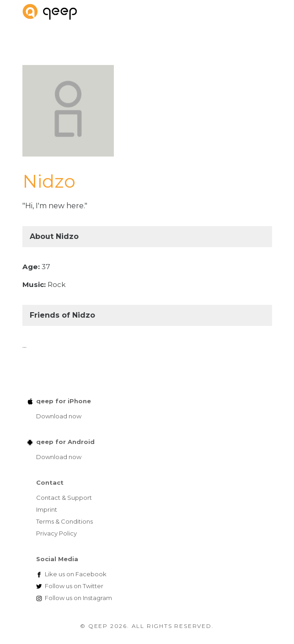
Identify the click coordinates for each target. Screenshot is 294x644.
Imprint (47, 509)
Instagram (78, 598)
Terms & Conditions (64, 521)
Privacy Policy (56, 533)
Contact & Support (64, 498)
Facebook (76, 574)
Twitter (74, 586)
